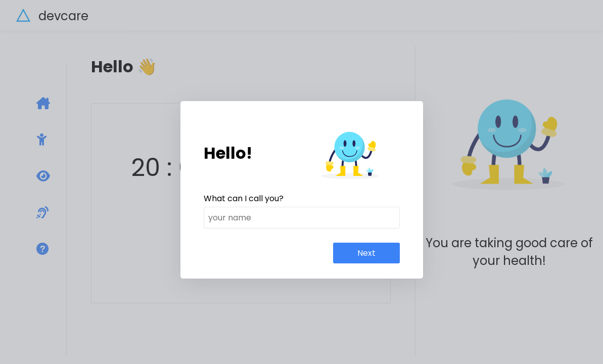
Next (366, 253)
